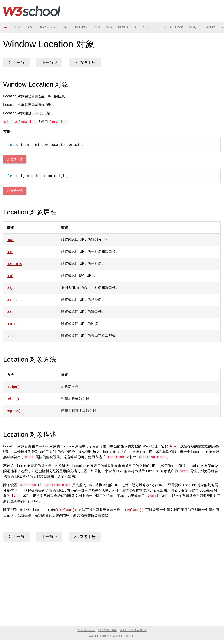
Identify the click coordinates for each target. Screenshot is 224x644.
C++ (153, 27)
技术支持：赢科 (108, 630)
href (10, 276)
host (10, 252)
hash (11, 240)
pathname (15, 300)
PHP (114, 27)
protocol (13, 324)
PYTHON (84, 27)
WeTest (130, 636)
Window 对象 (85, 62)
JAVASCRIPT (50, 27)
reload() (13, 399)
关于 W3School (86, 630)
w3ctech (118, 636)
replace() (14, 411)
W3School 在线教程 (32, 11)
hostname (14, 264)
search (12, 336)
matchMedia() (49, 62)
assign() (13, 387)
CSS (32, 27)
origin (11, 288)
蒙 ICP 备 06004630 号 (133, 630)
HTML (18, 27)
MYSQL (202, 27)
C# (164, 27)
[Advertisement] (112, 584)
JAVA (101, 27)
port (10, 312)
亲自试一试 (15, 159)
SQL (69, 27)
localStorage (16, 62)
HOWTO (129, 27)
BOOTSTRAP (181, 27)
